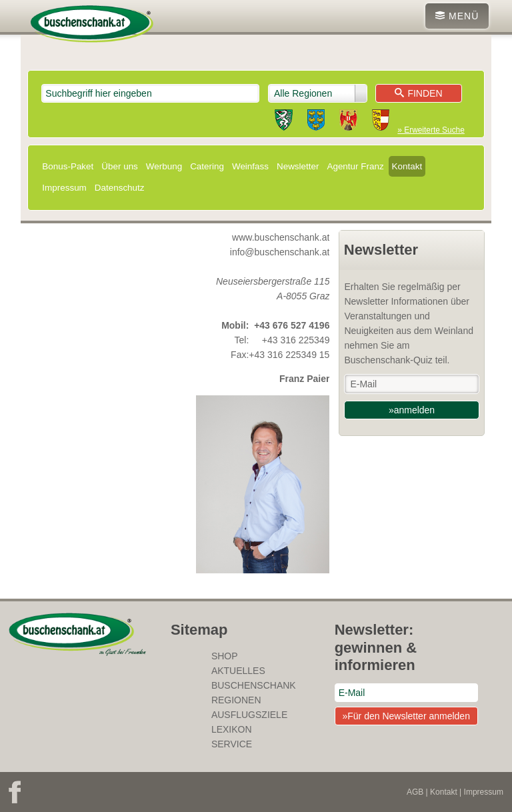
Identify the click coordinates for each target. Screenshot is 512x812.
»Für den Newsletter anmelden (406, 716)
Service (232, 744)
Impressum (64, 188)
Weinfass (250, 166)
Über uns (120, 166)
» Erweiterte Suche (431, 130)
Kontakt (407, 166)
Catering (207, 166)
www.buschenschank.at (281, 237)
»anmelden (412, 410)
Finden (418, 93)
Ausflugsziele (249, 715)
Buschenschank (254, 685)
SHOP (225, 656)
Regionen (236, 700)
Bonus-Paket (68, 166)
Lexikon (232, 729)
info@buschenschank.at (280, 252)
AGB (415, 792)
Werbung (164, 166)
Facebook (15, 792)
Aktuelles (238, 671)
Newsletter (298, 166)
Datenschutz (120, 188)
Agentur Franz (355, 166)
